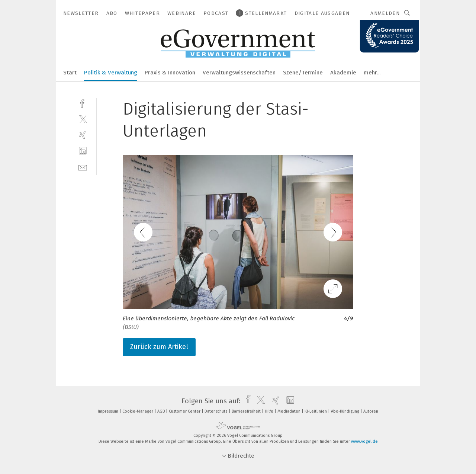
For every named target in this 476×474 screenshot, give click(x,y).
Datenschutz (217, 411)
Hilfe (270, 411)
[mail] (83, 167)
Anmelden (385, 13)
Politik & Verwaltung (111, 73)
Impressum (109, 411)
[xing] (83, 135)
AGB (162, 411)
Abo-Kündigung (346, 411)
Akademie (343, 73)
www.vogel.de (364, 441)
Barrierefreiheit (247, 411)
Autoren (371, 411)
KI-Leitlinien (316, 411)
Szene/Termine (303, 73)
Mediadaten (290, 411)
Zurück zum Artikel (159, 347)
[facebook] (83, 103)
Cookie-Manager (138, 411)
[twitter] (83, 119)
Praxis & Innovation (170, 73)
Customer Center (185, 411)
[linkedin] (83, 151)
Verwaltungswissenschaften (239, 73)
